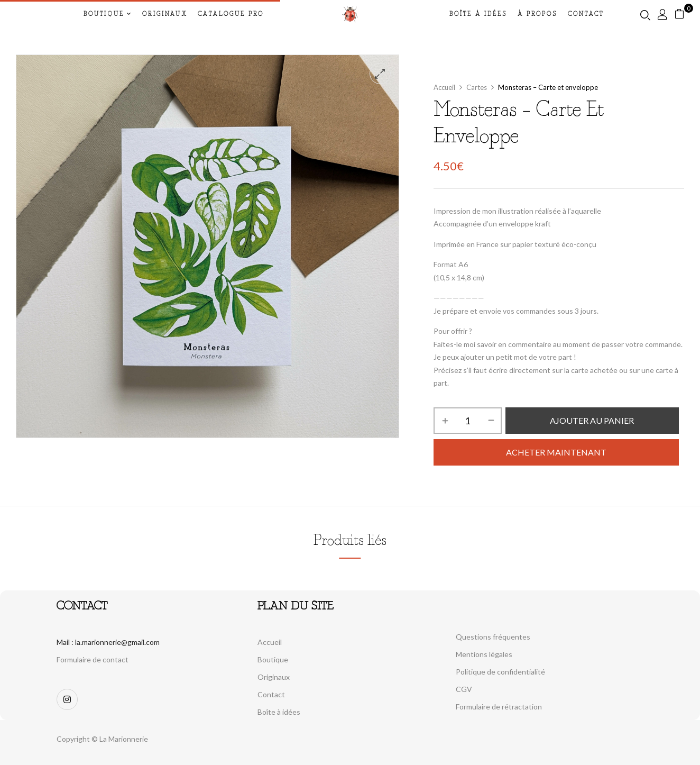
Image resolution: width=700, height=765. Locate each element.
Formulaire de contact (93, 659)
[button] (683, 14)
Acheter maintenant (556, 452)
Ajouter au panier (592, 420)
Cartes (477, 87)
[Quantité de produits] (468, 421)
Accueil (444, 87)
